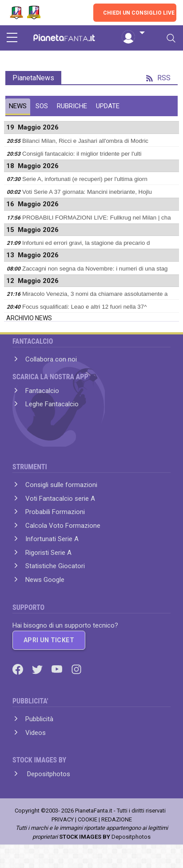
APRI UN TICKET (49, 640)
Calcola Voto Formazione (63, 526)
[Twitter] (38, 669)
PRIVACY (63, 819)
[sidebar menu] (12, 38)
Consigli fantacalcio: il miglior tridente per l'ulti (82, 154)
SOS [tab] (42, 106)
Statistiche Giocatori (55, 566)
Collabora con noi (51, 359)
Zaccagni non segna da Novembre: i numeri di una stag (95, 269)
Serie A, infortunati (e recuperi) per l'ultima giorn (85, 179)
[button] (133, 33)
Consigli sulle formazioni (61, 485)
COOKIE (88, 819)
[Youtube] (58, 669)
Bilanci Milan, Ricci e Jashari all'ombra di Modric (85, 141)
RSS (158, 78)
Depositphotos (48, 774)
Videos (36, 733)
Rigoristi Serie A (48, 553)
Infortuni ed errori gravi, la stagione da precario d (86, 243)
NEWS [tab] (18, 106)
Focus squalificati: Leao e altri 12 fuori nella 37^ (84, 307)
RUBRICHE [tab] (72, 106)
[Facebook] (19, 669)
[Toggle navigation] (171, 38)
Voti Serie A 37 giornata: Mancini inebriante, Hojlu (87, 192)
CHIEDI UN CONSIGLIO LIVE (139, 13)
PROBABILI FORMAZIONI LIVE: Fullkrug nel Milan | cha (97, 218)
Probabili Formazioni (55, 512)
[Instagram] (76, 669)
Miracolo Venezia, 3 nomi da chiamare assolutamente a (95, 294)
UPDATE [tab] (108, 106)
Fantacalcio (42, 391)
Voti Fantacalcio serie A (60, 499)
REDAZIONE (117, 819)
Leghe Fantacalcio (52, 404)
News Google (45, 580)
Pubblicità (39, 719)
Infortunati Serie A (52, 539)
